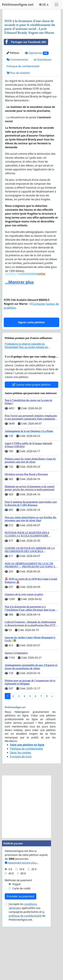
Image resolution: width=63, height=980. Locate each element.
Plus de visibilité (18, 136)
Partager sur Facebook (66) (25, 105)
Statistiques (43, 122)
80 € (23, 936)
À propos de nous (21, 819)
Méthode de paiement (18, 943)
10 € (22, 932)
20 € (34, 932)
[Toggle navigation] (56, 5)
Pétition (13, 116)
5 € (10, 932)
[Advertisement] (31, 46)
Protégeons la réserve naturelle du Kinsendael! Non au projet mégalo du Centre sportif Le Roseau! (26, 410)
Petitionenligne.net (18, 4)
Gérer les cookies (20, 815)
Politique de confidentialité (23, 129)
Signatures (37, 116)
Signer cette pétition (32, 385)
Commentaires (17, 122)
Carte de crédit (21, 951)
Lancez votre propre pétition (31, 447)
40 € (11, 936)
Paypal (17, 947)
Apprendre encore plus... (22, 925)
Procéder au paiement (21, 959)
